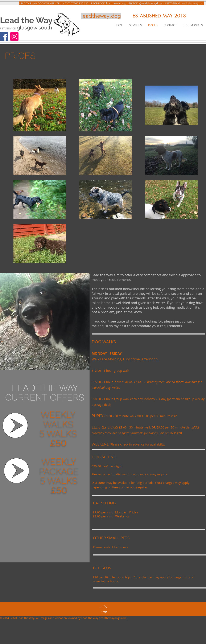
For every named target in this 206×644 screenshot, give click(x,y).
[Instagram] (14, 36)
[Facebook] (4, 36)
